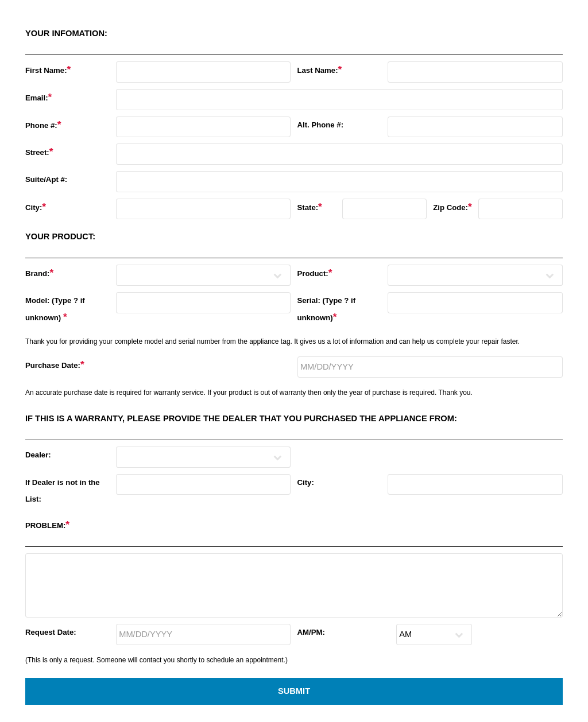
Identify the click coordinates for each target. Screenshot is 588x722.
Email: (38, 97)
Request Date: (51, 632)
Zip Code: (452, 207)
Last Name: (319, 69)
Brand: (39, 273)
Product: (314, 273)
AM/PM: (311, 632)
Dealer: (38, 455)
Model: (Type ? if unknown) (55, 309)
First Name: (48, 69)
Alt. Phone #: (320, 125)
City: (36, 207)
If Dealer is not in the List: (63, 491)
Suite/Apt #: (46, 179)
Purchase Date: (55, 364)
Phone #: (43, 125)
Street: (39, 152)
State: (309, 207)
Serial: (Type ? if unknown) (326, 309)
